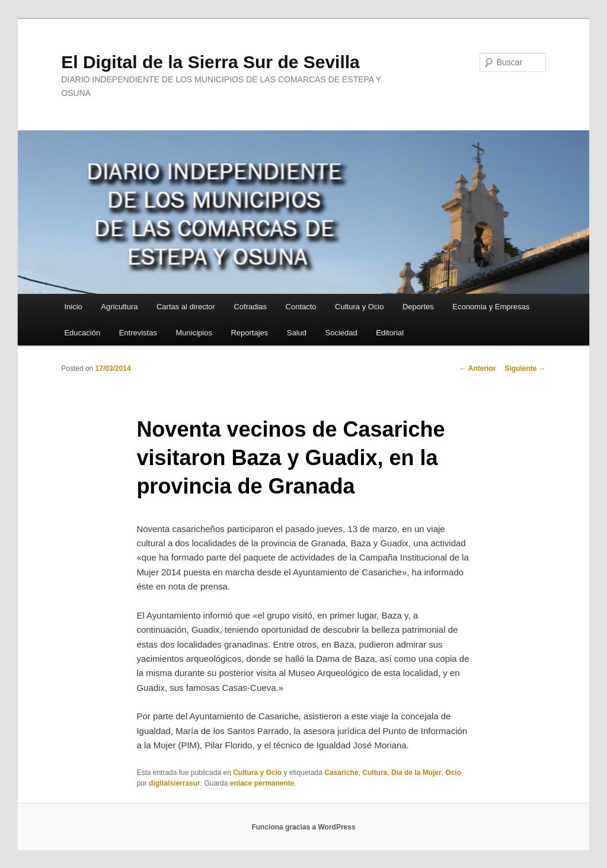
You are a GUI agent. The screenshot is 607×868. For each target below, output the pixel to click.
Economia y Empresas (491, 307)
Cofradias (250, 307)
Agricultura (119, 307)
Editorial (390, 333)
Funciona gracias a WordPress (303, 827)
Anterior (478, 369)
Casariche (341, 773)
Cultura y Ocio (359, 307)
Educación (82, 333)
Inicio (73, 307)
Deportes (418, 307)
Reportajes (249, 333)
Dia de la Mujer (416, 773)
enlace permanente (262, 783)
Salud (297, 333)
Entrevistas (138, 333)
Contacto (301, 307)
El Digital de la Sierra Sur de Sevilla (210, 62)
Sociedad (341, 333)
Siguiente (525, 369)
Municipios (194, 333)
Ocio (453, 773)
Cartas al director (186, 307)
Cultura (375, 773)
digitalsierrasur (175, 783)
